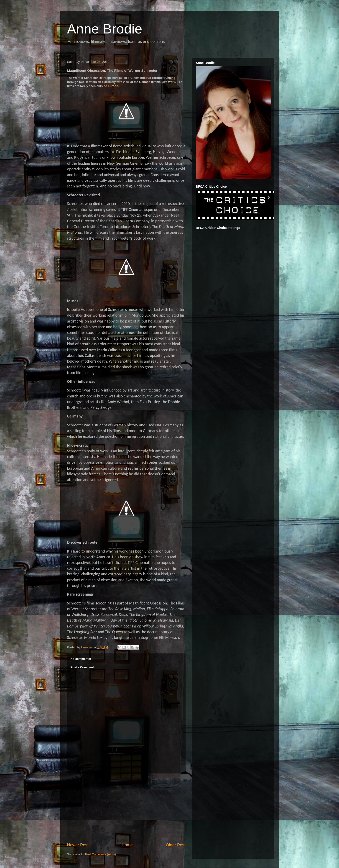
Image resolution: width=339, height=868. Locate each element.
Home (127, 845)
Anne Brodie (105, 29)
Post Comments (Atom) (101, 854)
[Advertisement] (126, 808)
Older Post (176, 845)
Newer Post (78, 845)
